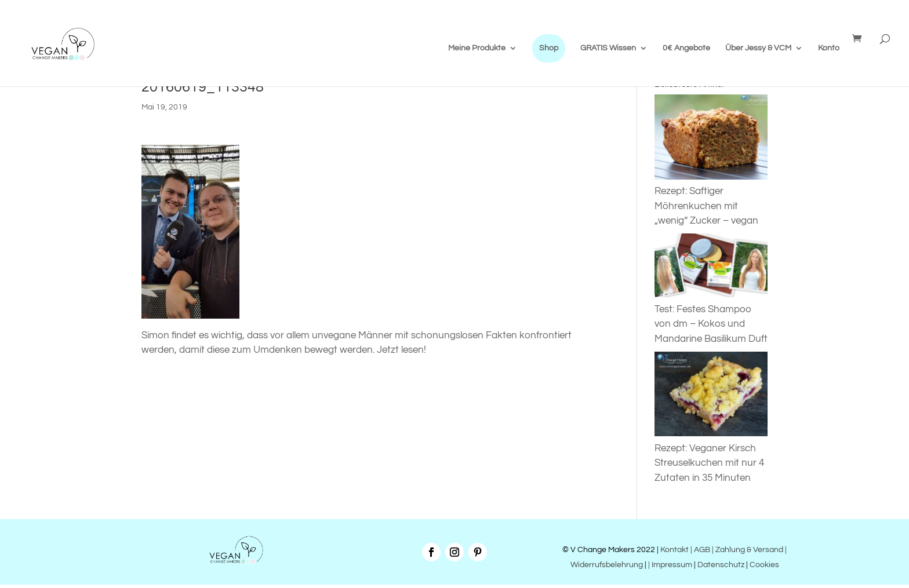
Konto (829, 48)
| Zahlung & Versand (748, 550)
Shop (549, 48)
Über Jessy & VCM (758, 48)
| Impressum (670, 565)
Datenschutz (721, 565)
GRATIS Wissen (608, 48)
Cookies (764, 565)
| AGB (700, 550)
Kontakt (674, 550)
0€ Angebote (686, 48)
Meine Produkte (477, 48)
